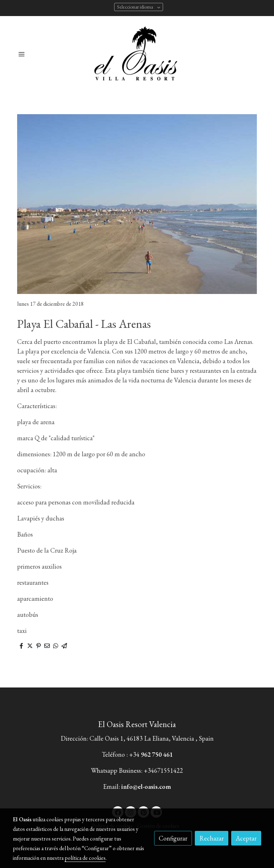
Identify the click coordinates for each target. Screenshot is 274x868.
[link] (137, 54)
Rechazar (212, 838)
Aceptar (246, 838)
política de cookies (85, 858)
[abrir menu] (21, 54)
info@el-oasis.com (146, 786)
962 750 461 (157, 754)
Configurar (173, 838)
